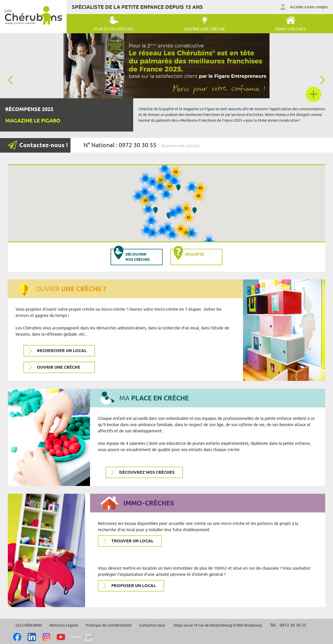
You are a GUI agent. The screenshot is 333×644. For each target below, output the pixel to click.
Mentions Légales (64, 626)
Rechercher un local (62, 351)
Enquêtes (188, 255)
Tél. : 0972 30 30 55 (288, 625)
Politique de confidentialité (109, 626)
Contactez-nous (153, 626)
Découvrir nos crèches (130, 255)
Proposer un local (134, 586)
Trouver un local (132, 541)
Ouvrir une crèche (59, 367)
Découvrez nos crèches (147, 473)
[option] (166, 82)
